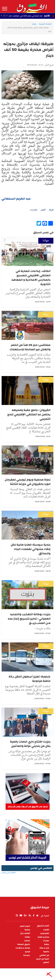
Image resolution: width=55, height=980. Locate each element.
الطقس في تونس (27, 882)
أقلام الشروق (43, 926)
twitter (38, 916)
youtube (21, 916)
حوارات (46, 941)
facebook (34, 916)
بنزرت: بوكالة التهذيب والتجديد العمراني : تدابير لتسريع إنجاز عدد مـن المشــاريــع (29, 619)
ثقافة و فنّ (25, 933)
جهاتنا (34, 24)
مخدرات (34, 210)
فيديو (27, 952)
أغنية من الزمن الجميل (43, 961)
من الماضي (44, 955)
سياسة (27, 955)
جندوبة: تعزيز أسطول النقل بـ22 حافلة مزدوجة (30, 679)
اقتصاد (46, 930)
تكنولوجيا (45, 933)
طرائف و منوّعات (23, 948)
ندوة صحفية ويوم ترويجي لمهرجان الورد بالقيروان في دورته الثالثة (28, 482)
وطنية (27, 930)
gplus (25, 916)
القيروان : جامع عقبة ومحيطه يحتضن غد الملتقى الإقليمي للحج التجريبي (29, 414)
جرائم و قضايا (43, 937)
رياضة (47, 944)
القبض (43, 210)
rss (30, 916)
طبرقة (51, 210)
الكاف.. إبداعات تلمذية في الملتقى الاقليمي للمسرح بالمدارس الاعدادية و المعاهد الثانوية (31, 278)
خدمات (27, 941)
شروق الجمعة (24, 944)
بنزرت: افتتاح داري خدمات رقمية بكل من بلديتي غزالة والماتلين (30, 744)
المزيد (5, 9)
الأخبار (47, 16)
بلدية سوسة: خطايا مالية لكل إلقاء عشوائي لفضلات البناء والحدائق (31, 549)
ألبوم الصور (25, 926)
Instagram (17, 916)
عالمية (46, 952)
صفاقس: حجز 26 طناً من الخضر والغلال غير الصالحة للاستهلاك (30, 347)
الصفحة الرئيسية (45, 24)
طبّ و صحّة (44, 948)
